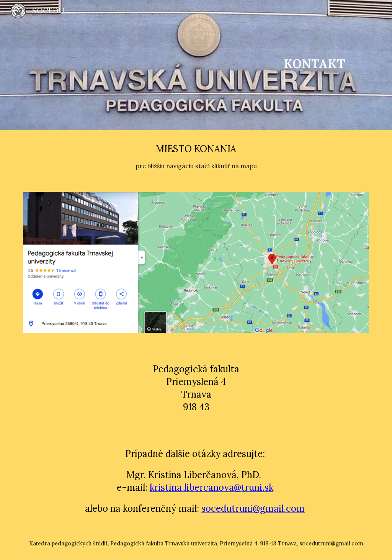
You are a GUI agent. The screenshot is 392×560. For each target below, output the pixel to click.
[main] (314, 65)
